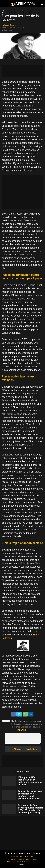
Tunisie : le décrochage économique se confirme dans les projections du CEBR (30, 795)
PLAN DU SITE (30, 857)
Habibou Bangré (9, 25)
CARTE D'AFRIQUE (17, 857)
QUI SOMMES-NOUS (15, 859)
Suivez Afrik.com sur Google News (22, 749)
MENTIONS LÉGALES (30, 859)
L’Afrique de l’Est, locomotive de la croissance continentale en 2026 (30, 781)
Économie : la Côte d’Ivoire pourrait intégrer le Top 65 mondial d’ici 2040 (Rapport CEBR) (31, 809)
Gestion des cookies (33, 862)
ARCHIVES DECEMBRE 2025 (15, 862)
